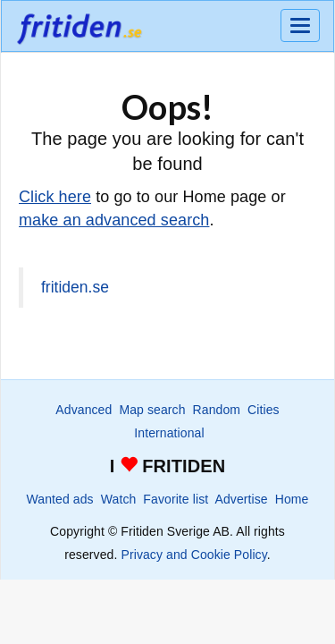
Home (292, 499)
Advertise (241, 499)
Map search (152, 410)
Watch (119, 499)
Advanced (84, 410)
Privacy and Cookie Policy (193, 555)
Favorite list (176, 499)
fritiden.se (75, 287)
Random (217, 410)
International (169, 433)
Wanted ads (60, 499)
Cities (264, 410)
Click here (55, 197)
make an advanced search (114, 220)
